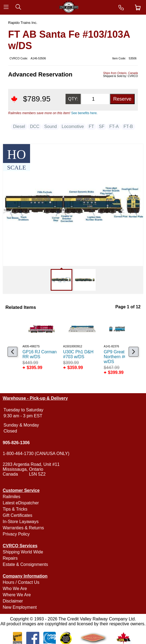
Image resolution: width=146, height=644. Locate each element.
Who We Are (15, 589)
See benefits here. (84, 113)
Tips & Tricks (15, 509)
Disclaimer (13, 601)
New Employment (20, 607)
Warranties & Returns (23, 528)
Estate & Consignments (25, 564)
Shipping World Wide (23, 552)
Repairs (10, 558)
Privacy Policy (16, 534)
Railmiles (12, 497)
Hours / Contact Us (21, 582)
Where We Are (17, 595)
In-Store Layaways (21, 522)
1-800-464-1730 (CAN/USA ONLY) (36, 454)
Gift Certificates (17, 515)
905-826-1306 (16, 443)
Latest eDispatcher (21, 503)
